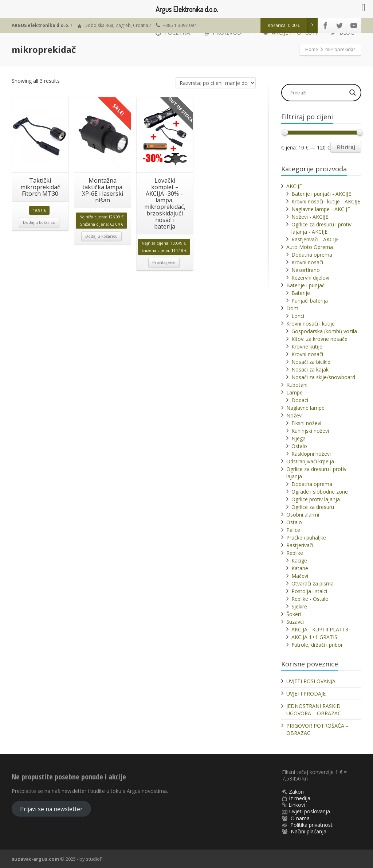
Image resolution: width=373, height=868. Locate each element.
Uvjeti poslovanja (310, 811)
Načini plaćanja (309, 831)
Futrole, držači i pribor (317, 645)
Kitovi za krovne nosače (319, 339)
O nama (300, 818)
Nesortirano (306, 270)
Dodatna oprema (312, 255)
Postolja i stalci (309, 591)
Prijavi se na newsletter (51, 809)
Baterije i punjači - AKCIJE (321, 194)
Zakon (296, 792)
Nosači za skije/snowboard (323, 377)
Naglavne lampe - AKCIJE (321, 209)
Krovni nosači (307, 262)
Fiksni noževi (306, 423)
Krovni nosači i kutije (311, 324)
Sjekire (299, 606)
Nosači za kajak (310, 369)
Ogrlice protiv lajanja (316, 499)
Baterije (301, 293)
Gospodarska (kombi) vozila (324, 331)
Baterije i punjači (306, 285)
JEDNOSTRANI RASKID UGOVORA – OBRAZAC (314, 710)
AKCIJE (294, 186)
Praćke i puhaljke (306, 538)
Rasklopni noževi (311, 454)
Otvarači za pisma (313, 583)
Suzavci (295, 622)
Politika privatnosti (312, 825)
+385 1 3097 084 (180, 25)
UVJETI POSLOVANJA (311, 681)
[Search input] (318, 93)
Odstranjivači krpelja (310, 461)
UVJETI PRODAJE (306, 694)
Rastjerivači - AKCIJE (315, 239)
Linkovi (297, 805)
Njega (299, 438)
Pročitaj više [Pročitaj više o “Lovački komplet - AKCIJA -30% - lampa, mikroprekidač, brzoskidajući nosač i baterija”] (164, 262)
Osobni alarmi (303, 515)
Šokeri (294, 614)
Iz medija (300, 798)
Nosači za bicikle (311, 362)
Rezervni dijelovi (310, 278)
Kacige (299, 560)
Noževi (295, 415)
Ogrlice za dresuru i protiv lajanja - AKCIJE (321, 228)
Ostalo (299, 446)
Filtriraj (346, 147)
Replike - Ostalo (310, 599)
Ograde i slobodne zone (320, 492)
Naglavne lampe (305, 408)
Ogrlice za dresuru (313, 507)
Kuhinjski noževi (310, 431)
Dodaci (300, 400)
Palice (293, 530)
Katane (300, 568)
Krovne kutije (307, 347)
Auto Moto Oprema (310, 247)
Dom (292, 308)
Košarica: (293, 26)
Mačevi (300, 576)
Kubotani (297, 385)
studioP (94, 859)
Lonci (298, 316)
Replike (295, 553)
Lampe (295, 392)
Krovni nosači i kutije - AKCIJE (326, 201)
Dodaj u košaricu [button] (39, 222)
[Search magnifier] (353, 93)
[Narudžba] (216, 83)
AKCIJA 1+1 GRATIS (314, 637)
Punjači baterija (310, 301)
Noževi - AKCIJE (310, 217)
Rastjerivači (300, 545)
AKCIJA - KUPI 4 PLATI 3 (320, 629)
